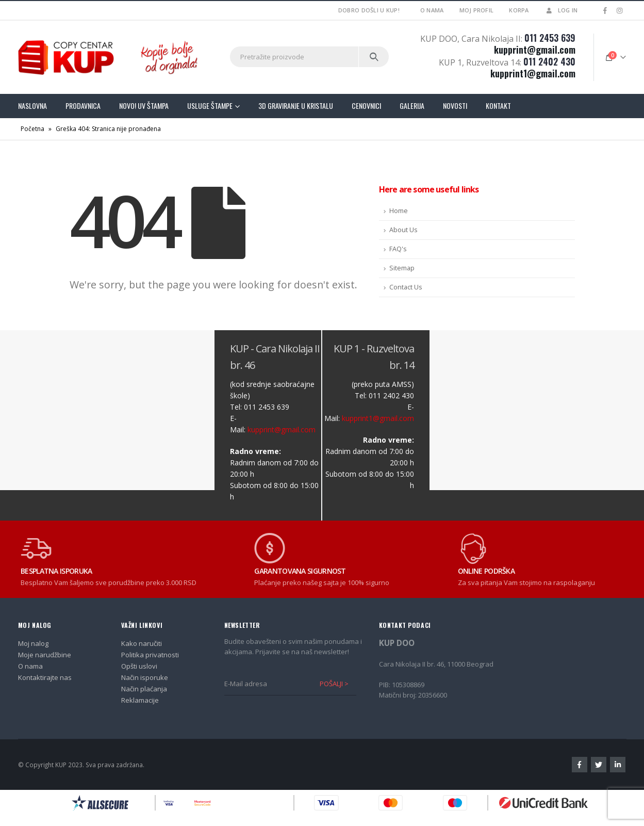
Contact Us (406, 287)
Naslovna (32, 106)
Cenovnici (366, 106)
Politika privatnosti (150, 655)
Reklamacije (140, 700)
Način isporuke (145, 677)
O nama (432, 10)
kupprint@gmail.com (535, 50)
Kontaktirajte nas (45, 677)
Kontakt (498, 106)
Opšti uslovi (139, 666)
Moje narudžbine (45, 655)
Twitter (599, 765)
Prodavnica (83, 106)
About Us (403, 230)
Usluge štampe (210, 106)
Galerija (412, 106)
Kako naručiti (142, 643)
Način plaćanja (144, 689)
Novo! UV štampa (144, 106)
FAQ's (398, 249)
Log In (561, 10)
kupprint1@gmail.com (533, 73)
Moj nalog (33, 643)
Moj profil (477, 10)
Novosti (455, 106)
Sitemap (402, 268)
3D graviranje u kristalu (296, 106)
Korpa (519, 10)
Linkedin (618, 765)
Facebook (580, 765)
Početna (32, 129)
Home (399, 211)
